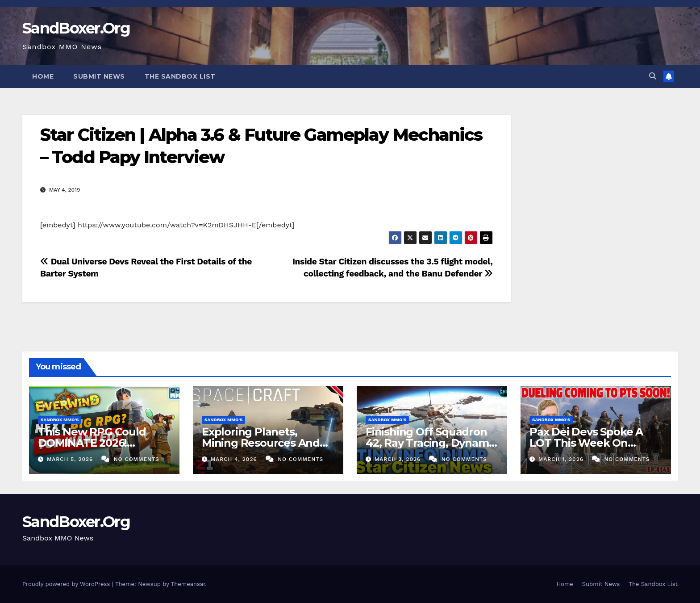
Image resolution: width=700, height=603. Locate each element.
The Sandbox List (180, 76)
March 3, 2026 (399, 459)
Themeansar (188, 584)
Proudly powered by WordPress (67, 584)
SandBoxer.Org (76, 28)
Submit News (99, 76)
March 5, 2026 (71, 459)
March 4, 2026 (235, 459)
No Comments (137, 459)
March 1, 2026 (562, 459)
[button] (653, 76)
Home (43, 76)
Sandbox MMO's (60, 420)
